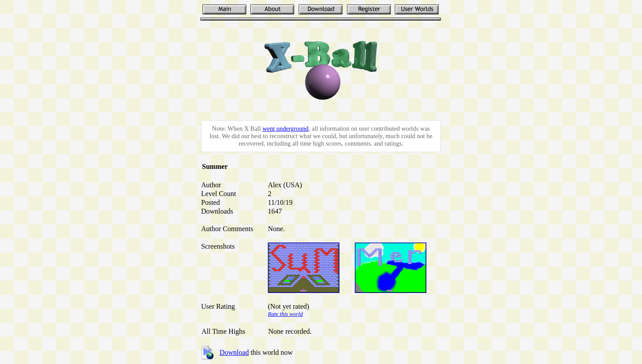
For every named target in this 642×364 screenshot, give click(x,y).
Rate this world (285, 314)
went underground (286, 128)
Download (234, 352)
